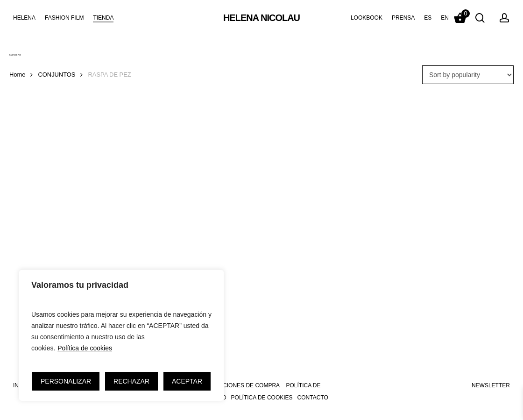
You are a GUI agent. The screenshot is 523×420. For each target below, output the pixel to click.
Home (17, 75)
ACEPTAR (187, 381)
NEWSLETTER (491, 385)
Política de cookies (85, 348)
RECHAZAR (131, 381)
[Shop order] (468, 75)
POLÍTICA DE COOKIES (262, 398)
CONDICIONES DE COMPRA (242, 385)
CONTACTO (313, 398)
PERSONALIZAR (66, 381)
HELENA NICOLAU (261, 18)
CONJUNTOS (57, 75)
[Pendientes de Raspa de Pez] (90, 205)
